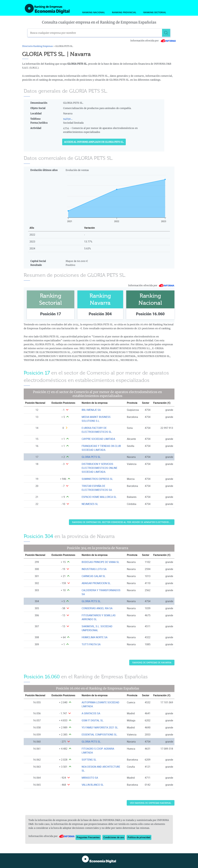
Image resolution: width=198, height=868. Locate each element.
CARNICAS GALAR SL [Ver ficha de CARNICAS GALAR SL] (94, 576)
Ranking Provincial (124, 12)
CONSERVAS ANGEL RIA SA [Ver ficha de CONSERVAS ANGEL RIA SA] (97, 608)
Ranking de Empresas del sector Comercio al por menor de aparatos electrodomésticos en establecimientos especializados (123, 522)
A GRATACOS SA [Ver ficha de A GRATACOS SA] (91, 713)
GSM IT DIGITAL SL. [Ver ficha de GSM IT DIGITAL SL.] (93, 720)
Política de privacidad (139, 837)
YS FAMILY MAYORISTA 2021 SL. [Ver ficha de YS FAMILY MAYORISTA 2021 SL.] (100, 727)
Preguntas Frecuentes (88, 837)
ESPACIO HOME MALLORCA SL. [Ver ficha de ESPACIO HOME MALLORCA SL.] (99, 497)
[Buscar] (166, 33)
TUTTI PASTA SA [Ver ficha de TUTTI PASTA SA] (91, 644)
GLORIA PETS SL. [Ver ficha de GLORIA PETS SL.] (91, 457)
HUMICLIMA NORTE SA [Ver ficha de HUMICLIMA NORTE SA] (95, 637)
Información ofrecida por (153, 41)
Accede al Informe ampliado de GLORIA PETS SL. (94, 142)
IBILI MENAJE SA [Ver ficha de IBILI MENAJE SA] (91, 410)
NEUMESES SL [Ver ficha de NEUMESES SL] (90, 504)
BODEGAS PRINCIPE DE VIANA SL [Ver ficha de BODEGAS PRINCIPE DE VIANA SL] (100, 562)
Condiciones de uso (114, 837)
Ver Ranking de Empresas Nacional (151, 803)
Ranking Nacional (94, 12)
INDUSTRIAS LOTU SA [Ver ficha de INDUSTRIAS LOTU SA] (94, 569)
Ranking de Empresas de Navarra (152, 663)
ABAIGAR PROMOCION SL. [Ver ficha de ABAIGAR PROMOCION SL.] (96, 583)
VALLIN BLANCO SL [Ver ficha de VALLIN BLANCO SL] (93, 785)
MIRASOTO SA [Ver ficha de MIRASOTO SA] (90, 778)
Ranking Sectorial (155, 12)
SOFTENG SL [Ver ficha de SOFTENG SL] (89, 760)
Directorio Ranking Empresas (38, 46)
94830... (68, 119)
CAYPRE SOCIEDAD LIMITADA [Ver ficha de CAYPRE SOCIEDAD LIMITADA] (98, 439)
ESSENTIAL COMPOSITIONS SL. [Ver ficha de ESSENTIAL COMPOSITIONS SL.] (100, 735)
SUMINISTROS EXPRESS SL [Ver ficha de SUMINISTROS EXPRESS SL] (97, 479)
